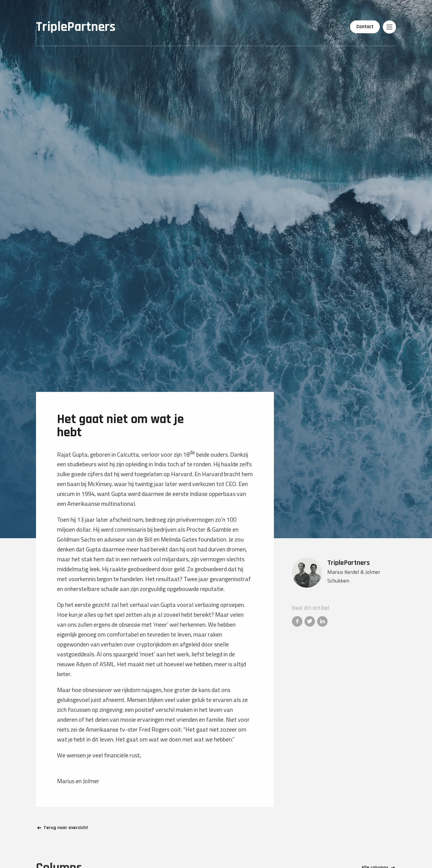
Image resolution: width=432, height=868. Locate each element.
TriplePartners (76, 27)
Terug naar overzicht (66, 828)
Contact (365, 27)
